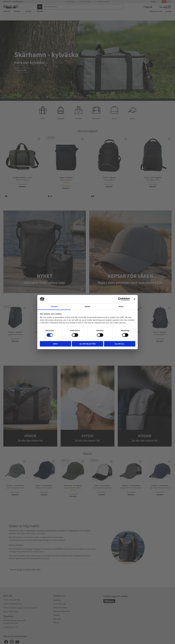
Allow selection (88, 344)
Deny (55, 344)
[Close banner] (134, 299)
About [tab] (121, 306)
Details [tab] (87, 306)
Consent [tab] (54, 306)
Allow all (120, 344)
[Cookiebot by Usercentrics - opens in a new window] (120, 299)
